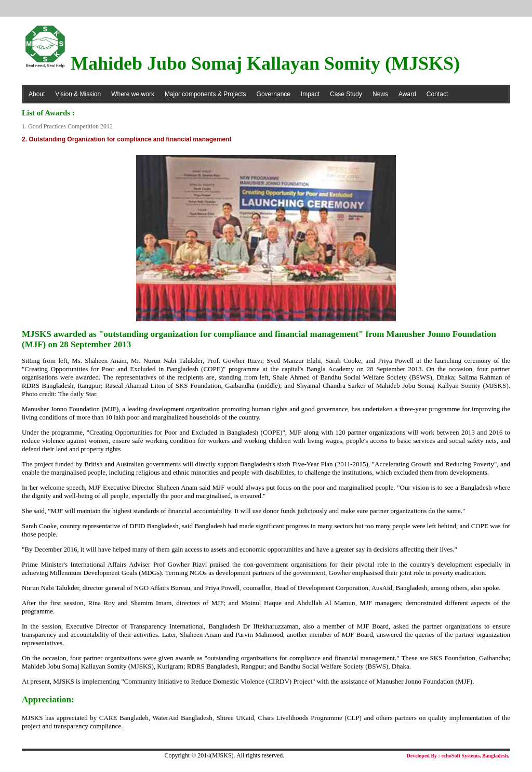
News (380, 94)
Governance (274, 94)
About (37, 94)
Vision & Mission (78, 94)
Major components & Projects (205, 94)
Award (407, 94)
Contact (437, 94)
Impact (310, 94)
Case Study (346, 94)
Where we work (133, 94)
